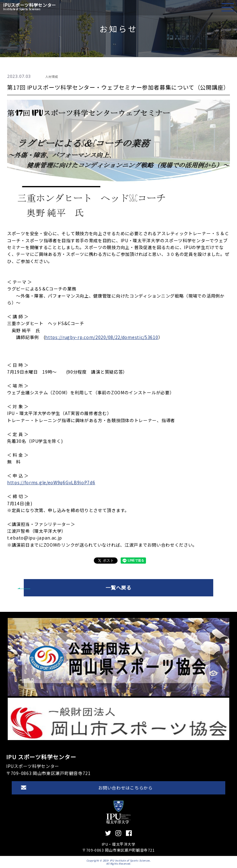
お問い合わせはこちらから (125, 788)
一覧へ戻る (118, 587)
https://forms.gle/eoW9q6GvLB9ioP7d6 (51, 482)
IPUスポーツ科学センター (30, 7)
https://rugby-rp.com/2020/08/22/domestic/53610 (102, 337)
